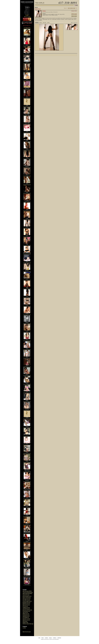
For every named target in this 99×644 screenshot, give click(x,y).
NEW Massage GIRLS (27, 591)
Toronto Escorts (26, 595)
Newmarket (25, 621)
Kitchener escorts (26, 619)
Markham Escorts (26, 604)
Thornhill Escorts (26, 609)
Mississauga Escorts (27, 596)
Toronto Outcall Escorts (28, 592)
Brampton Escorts (27, 602)
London (24, 628)
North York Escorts (27, 597)
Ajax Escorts (25, 613)
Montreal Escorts (26, 605)
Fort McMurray (26, 618)
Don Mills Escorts (26, 600)
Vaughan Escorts (26, 607)
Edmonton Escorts (27, 599)
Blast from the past (27, 632)
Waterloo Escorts (26, 620)
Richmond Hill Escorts (27, 610)
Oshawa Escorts (26, 615)
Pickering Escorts (26, 611)
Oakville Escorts (26, 616)
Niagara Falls (25, 623)
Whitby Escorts (26, 614)
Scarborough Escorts (27, 601)
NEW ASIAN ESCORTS (27, 594)
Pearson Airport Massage (28, 624)
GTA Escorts (25, 606)
